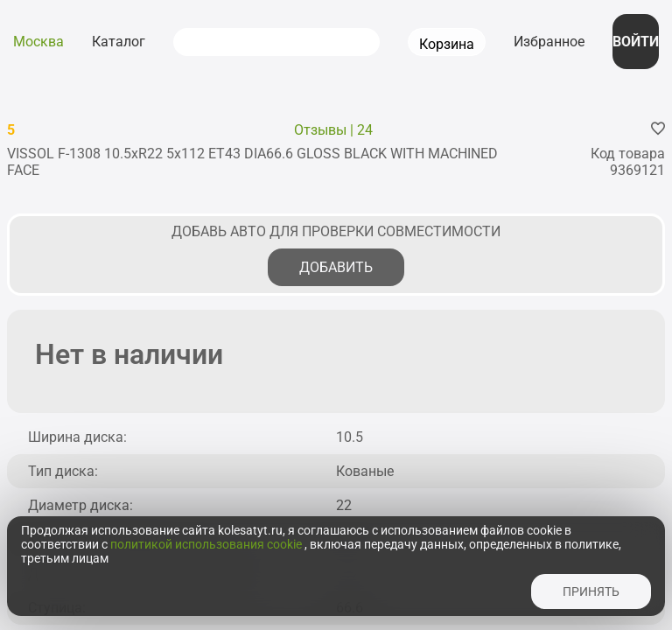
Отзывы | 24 (333, 130)
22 (344, 505)
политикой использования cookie (207, 544)
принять (591, 591)
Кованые (365, 471)
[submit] (195, 42)
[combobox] (298, 42)
